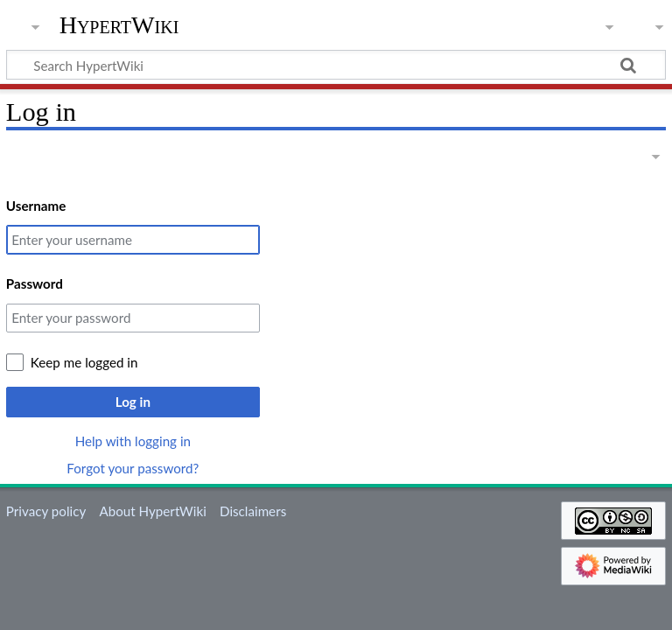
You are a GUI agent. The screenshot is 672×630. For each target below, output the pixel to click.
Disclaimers (253, 511)
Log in (133, 402)
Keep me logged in (84, 362)
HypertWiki (119, 25)
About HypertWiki (152, 511)
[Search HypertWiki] (336, 65)
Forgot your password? (133, 468)
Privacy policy (46, 511)
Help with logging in (133, 441)
